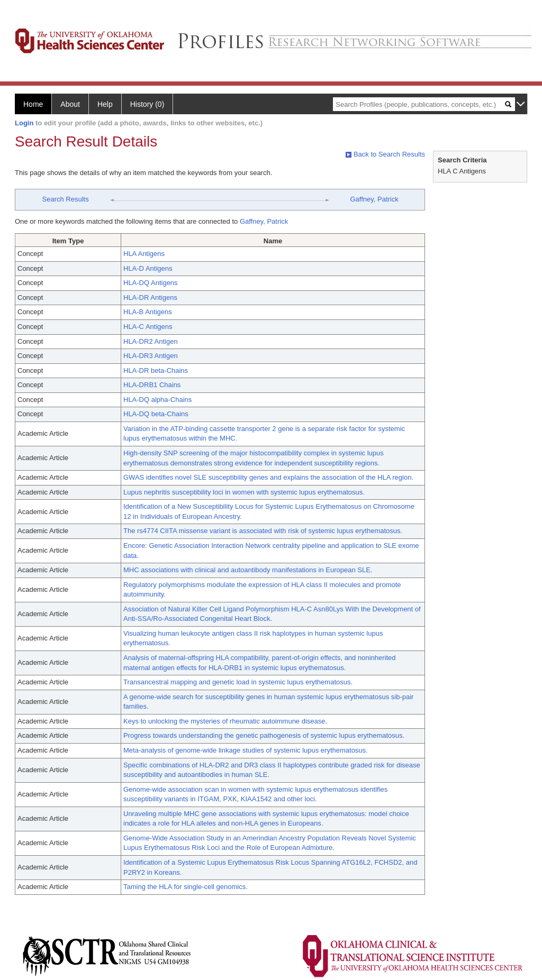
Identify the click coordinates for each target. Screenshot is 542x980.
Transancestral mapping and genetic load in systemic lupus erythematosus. (238, 682)
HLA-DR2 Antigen (151, 341)
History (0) (147, 104)
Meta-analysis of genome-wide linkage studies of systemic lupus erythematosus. (246, 750)
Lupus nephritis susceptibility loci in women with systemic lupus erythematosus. (244, 492)
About (70, 104)
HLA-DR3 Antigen (151, 356)
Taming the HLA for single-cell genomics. (186, 887)
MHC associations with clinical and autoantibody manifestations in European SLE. (248, 570)
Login (24, 123)
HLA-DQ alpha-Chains (157, 400)
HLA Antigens (144, 254)
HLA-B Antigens (148, 312)
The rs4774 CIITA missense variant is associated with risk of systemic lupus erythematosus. (263, 531)
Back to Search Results (385, 154)
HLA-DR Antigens (150, 297)
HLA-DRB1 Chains (152, 385)
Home (33, 104)
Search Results (66, 199)
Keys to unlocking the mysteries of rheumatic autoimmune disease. (225, 721)
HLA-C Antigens (148, 327)
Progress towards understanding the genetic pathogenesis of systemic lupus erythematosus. (264, 735)
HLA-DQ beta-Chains (156, 414)
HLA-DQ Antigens (151, 283)
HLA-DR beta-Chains (156, 370)
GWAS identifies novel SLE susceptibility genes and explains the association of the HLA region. (268, 477)
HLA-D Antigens (148, 268)
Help (105, 104)
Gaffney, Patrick (374, 199)
